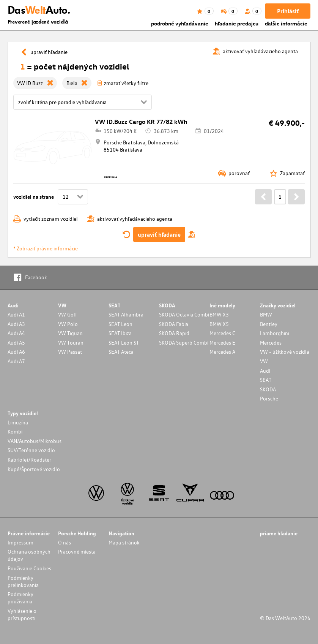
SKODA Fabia (174, 324)
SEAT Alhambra (126, 314)
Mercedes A (222, 352)
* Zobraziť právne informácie (46, 248)
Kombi (15, 431)
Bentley (269, 324)
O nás (65, 542)
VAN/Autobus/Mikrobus (35, 441)
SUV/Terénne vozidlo (31, 450)
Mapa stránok (124, 542)
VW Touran (71, 343)
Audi (265, 371)
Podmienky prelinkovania (23, 581)
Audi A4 (16, 333)
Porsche (269, 398)
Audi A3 (16, 324)
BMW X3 (219, 314)
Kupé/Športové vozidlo (34, 469)
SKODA (268, 389)
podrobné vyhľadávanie (180, 23)
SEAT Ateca (121, 352)
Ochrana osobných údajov (29, 555)
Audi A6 (16, 352)
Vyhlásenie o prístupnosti (22, 614)
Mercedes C (222, 333)
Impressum (20, 542)
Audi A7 (16, 361)
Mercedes (271, 343)
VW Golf (68, 314)
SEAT (266, 380)
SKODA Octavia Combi (184, 314)
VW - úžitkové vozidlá (285, 352)
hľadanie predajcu (237, 23)
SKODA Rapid (174, 333)
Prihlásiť (288, 11)
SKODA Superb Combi (184, 343)
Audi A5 (16, 343)
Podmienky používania (20, 598)
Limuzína (18, 422)
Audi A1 (16, 314)
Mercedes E (222, 343)
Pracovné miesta (77, 551)
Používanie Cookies (29, 568)
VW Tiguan (70, 333)
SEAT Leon (120, 324)
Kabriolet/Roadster (29, 460)
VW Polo (68, 324)
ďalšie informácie (286, 23)
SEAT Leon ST (124, 343)
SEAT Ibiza (120, 333)
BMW (266, 314)
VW (264, 361)
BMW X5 (219, 324)
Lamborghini (275, 333)
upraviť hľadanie (159, 234)
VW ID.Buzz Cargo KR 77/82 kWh (141, 122)
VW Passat (70, 352)
